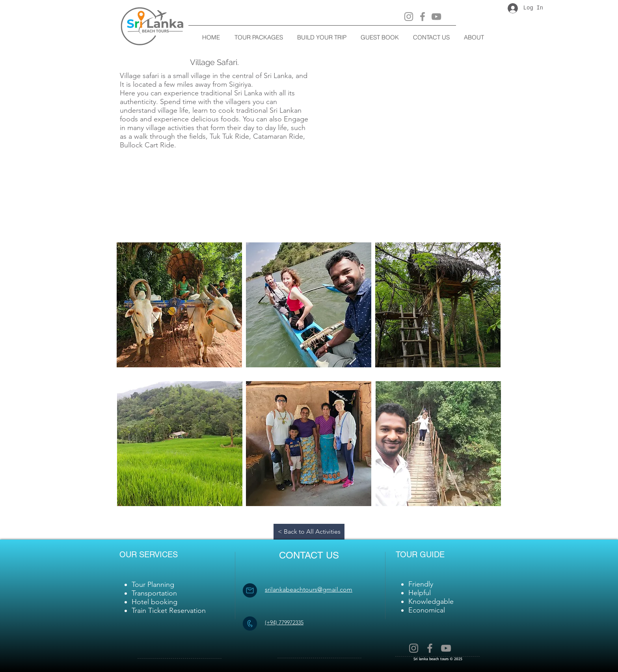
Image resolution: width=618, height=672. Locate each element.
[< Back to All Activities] (309, 532)
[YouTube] (436, 17)
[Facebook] (423, 17)
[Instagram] (409, 17)
